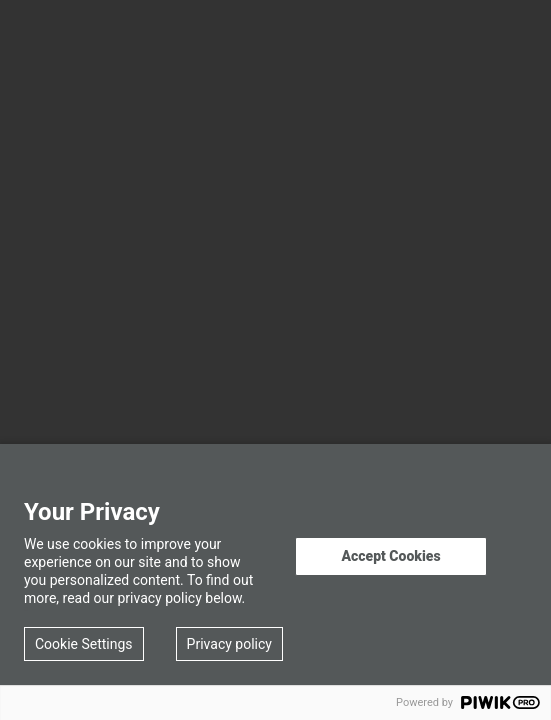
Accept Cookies (390, 556)
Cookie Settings (84, 644)
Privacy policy (229, 644)
